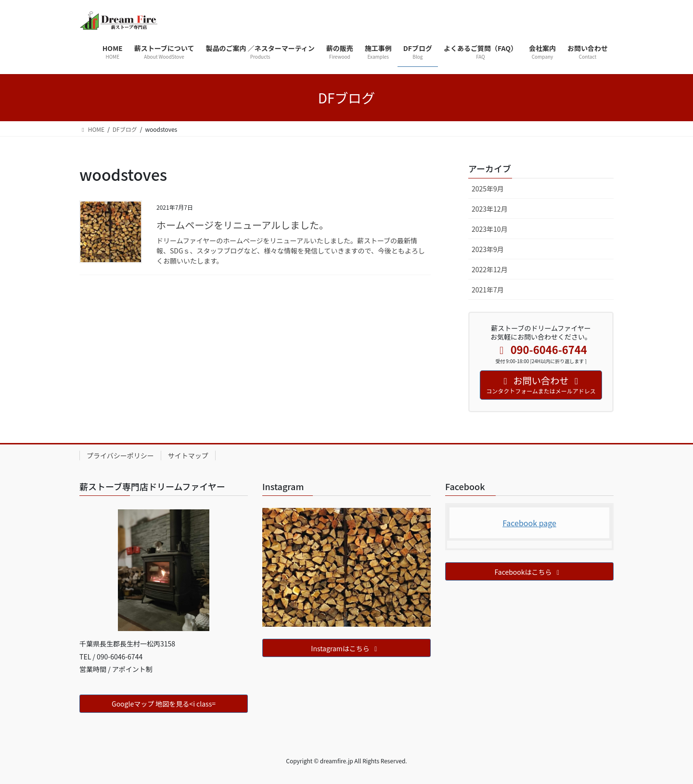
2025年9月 (488, 189)
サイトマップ (188, 455)
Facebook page (529, 523)
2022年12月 (490, 269)
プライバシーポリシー (120, 455)
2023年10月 (490, 229)
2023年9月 (488, 249)
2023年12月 (490, 209)
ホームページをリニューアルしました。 (243, 225)
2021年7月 (488, 290)
